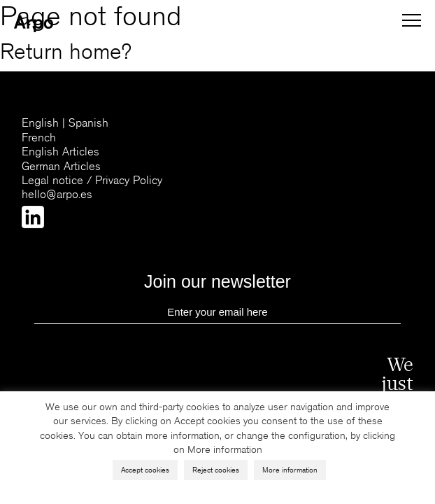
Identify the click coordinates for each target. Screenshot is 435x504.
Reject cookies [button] (216, 470)
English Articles (60, 152)
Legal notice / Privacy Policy (92, 180)
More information (290, 470)
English (40, 123)
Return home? (66, 52)
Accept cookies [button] (145, 470)
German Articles (61, 166)
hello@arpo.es (57, 194)
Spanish (88, 123)
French (39, 138)
